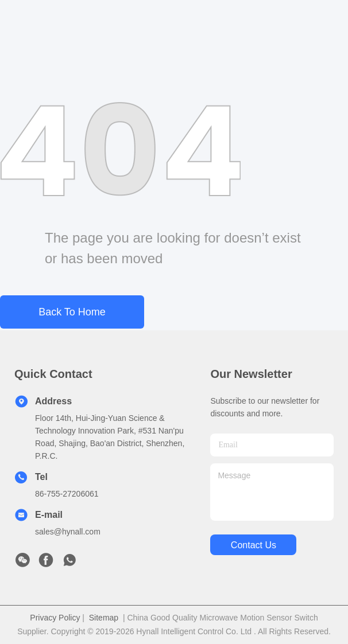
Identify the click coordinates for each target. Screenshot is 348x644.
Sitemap (104, 618)
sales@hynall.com (68, 532)
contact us (254, 545)
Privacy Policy (55, 618)
